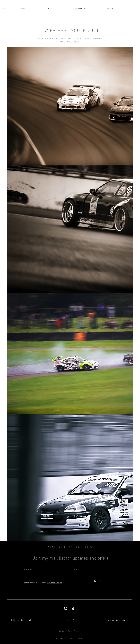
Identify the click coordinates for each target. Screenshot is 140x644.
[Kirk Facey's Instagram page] (66, 608)
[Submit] (95, 582)
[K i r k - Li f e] (70, 620)
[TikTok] (73, 608)
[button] (110, 9)
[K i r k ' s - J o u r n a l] (21, 620)
